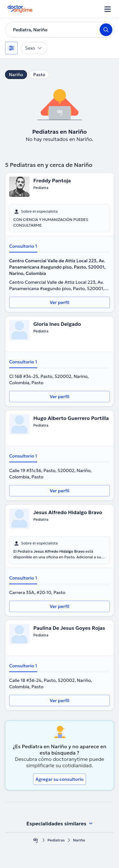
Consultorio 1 (23, 246)
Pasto (39, 75)
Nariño (16, 75)
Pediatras (56, 840)
